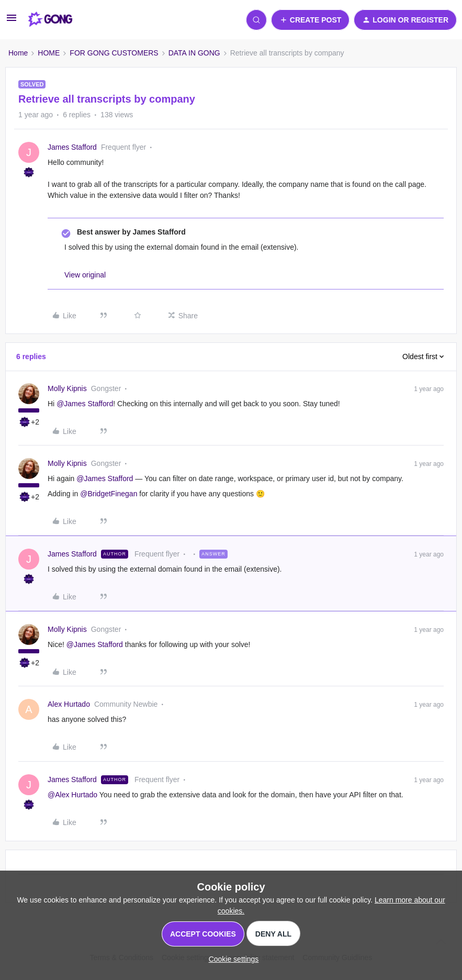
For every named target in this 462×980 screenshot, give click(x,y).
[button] (12, 21)
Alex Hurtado (69, 704)
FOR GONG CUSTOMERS (114, 53)
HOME (49, 53)
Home (18, 53)
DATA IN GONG (194, 53)
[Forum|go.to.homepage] (50, 20)
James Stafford (72, 147)
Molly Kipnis (67, 388)
